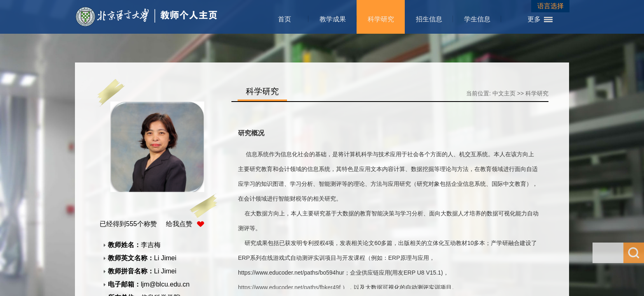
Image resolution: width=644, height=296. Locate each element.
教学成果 (333, 19)
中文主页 (504, 93)
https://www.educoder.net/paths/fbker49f (289, 287)
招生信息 (429, 19)
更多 (534, 19)
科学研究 (381, 19)
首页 (285, 19)
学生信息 (477, 19)
